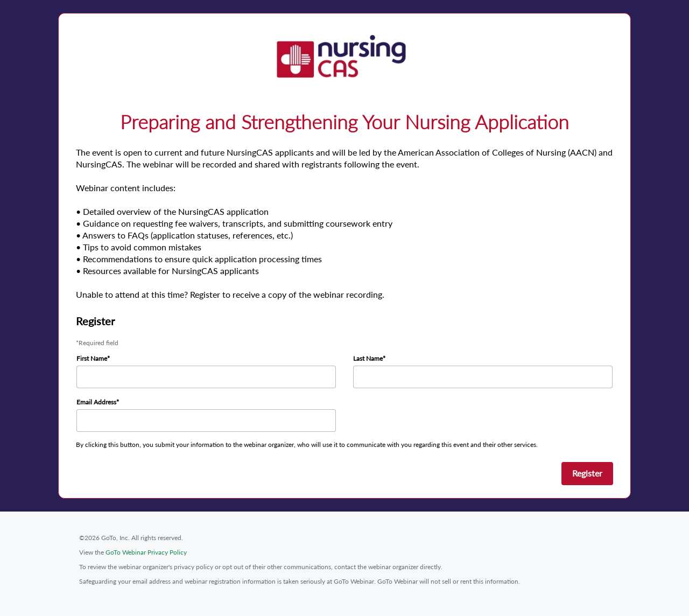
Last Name (368, 358)
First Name (92, 358)
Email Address (96, 402)
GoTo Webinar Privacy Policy (146, 552)
